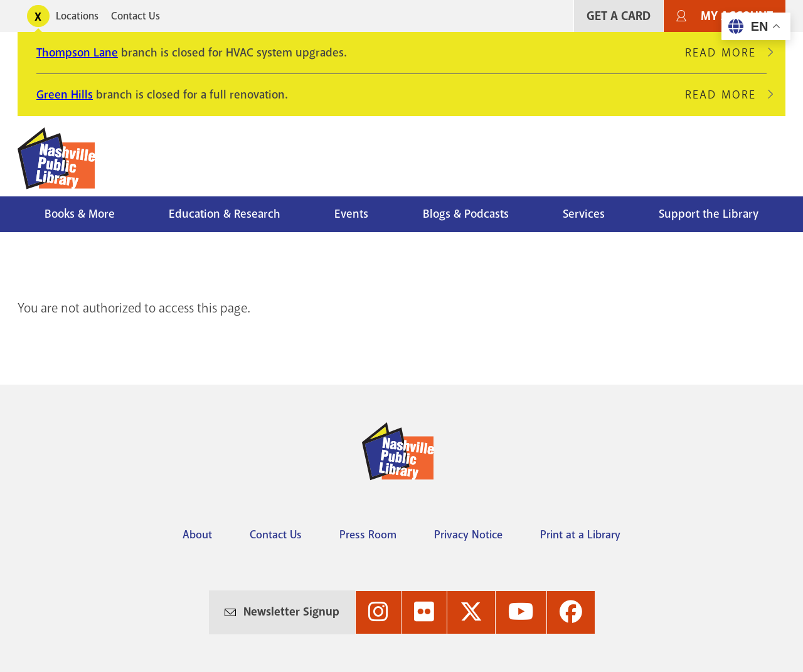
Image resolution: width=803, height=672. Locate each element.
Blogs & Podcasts (466, 214)
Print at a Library (580, 535)
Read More (726, 53)
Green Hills (65, 95)
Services (584, 214)
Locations (77, 16)
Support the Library (709, 214)
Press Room (368, 535)
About (197, 535)
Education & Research (225, 214)
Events (351, 214)
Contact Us (136, 16)
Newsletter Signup (291, 612)
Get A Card (619, 16)
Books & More (80, 214)
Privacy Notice (468, 535)
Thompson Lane (77, 53)
